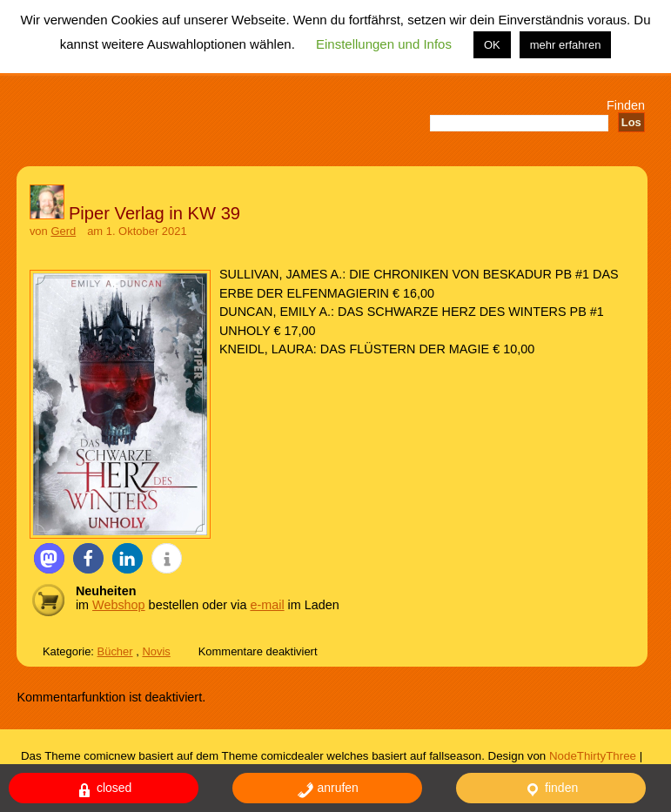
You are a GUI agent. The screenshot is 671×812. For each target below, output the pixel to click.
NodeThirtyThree (593, 756)
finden (551, 790)
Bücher (115, 651)
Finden (626, 105)
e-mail (267, 605)
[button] (49, 558)
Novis (156, 651)
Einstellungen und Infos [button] (384, 44)
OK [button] (492, 45)
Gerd (63, 231)
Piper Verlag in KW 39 (154, 213)
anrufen (328, 790)
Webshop (119, 605)
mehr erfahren (566, 45)
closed (104, 790)
